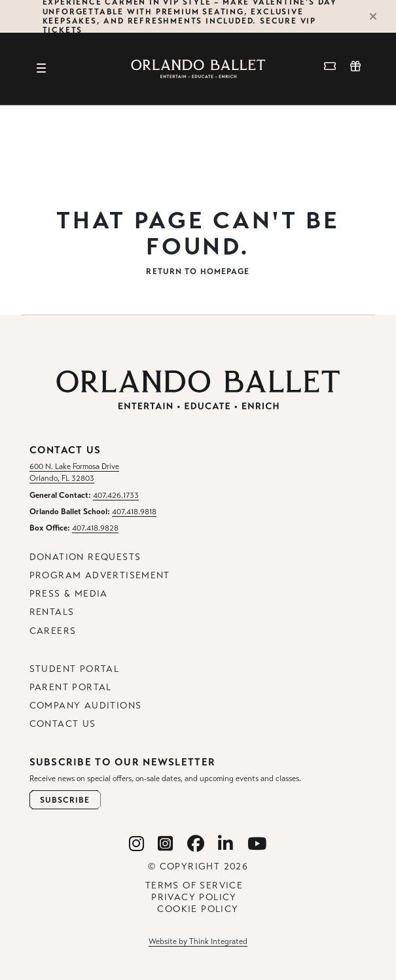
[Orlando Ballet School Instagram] (166, 844)
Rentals (52, 612)
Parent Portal (71, 687)
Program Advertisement (100, 575)
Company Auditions (86, 706)
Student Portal (75, 669)
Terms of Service (194, 885)
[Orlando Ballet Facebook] (196, 844)
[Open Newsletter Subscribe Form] (65, 800)
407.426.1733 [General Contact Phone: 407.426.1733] (116, 495)
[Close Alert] (379, 16)
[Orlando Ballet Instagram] (137, 844)
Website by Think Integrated (198, 941)
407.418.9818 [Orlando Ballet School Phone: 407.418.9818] (134, 512)
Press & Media (69, 594)
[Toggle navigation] (41, 69)
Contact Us (63, 724)
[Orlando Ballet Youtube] (257, 844)
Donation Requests (85, 557)
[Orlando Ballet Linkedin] (226, 844)
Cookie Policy (198, 909)
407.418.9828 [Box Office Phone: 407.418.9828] (95, 528)
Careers (53, 631)
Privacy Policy (194, 897)
